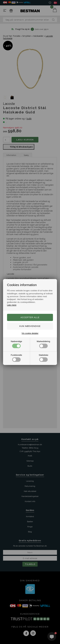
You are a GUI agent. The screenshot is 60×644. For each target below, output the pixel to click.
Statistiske (43, 358)
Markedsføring (43, 344)
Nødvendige (16, 344)
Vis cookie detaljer (30, 333)
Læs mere (12, 305)
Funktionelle (16, 358)
